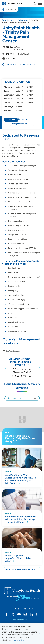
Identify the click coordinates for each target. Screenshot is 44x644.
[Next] (41, 367)
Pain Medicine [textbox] (14, 402)
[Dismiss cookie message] (40, 633)
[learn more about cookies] (18, 640)
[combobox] (22, 402)
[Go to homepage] (12, 4)
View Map (11, 120)
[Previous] (3, 367)
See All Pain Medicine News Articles (22, 570)
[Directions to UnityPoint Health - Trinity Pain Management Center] (22, 126)
